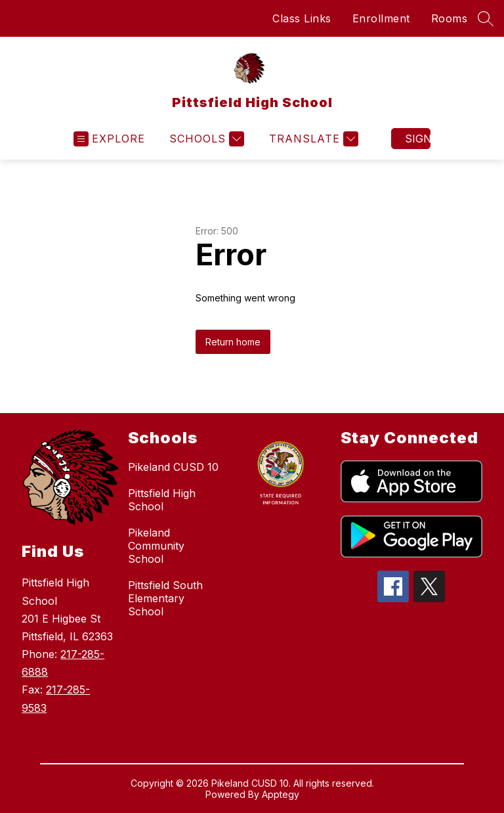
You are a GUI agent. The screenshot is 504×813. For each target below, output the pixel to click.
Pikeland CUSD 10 (173, 467)
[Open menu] (109, 139)
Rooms (450, 18)
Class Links (302, 18)
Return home (233, 342)
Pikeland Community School (156, 546)
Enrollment (381, 18)
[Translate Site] (312, 139)
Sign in (418, 139)
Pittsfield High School (162, 500)
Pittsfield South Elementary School (165, 598)
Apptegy (281, 794)
